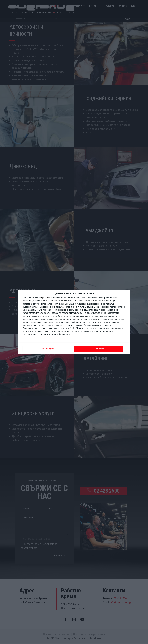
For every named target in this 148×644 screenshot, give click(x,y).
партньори (45, 298)
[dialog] (74, 322)
